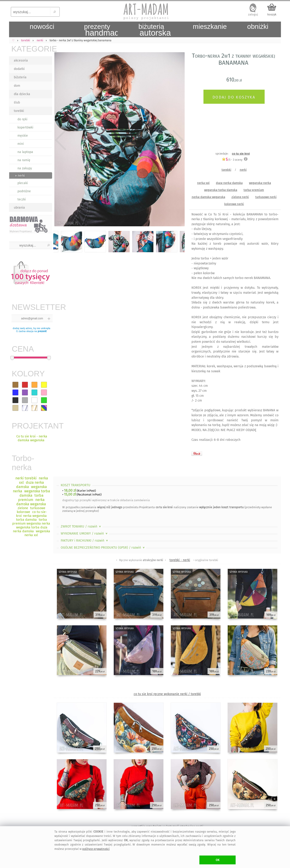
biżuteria (20, 77)
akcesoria (21, 60)
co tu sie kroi (241, 154)
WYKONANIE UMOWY (85, 534)
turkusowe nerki (266, 197)
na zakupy (25, 168)
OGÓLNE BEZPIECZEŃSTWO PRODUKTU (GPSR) (103, 548)
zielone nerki (240, 197)
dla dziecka (22, 94)
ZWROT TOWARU (81, 526)
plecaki (23, 183)
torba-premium (254, 190)
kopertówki (25, 127)
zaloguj (253, 14)
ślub (17, 102)
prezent (42, 331)
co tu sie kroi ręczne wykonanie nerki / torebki (167, 694)
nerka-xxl (203, 183)
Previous (61, 140)
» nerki (20, 176)
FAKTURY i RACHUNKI (85, 541)
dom (17, 86)
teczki (22, 199)
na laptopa (25, 152)
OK (218, 860)
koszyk (272, 14)
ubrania (19, 208)
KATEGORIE (32, 49)
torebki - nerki (180, 560)
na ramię (24, 160)
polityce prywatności (96, 849)
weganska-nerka (260, 183)
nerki (243, 170)
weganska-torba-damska (221, 190)
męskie (23, 136)
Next (177, 140)
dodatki (19, 69)
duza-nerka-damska (229, 183)
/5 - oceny (232, 160)
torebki (19, 111)
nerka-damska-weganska (208, 197)
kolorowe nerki (234, 204)
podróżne (24, 191)
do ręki (22, 119)
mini (21, 144)
